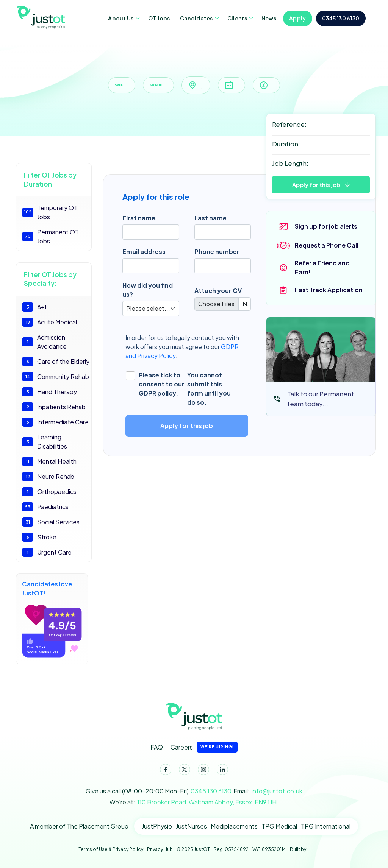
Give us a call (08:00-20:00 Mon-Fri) (159, 791)
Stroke (39, 537)
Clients (237, 18)
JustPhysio (157, 826)
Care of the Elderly (56, 362)
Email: (268, 791)
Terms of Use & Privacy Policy (111, 849)
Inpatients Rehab (54, 407)
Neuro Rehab (48, 477)
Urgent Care (47, 552)
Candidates (196, 18)
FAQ (157, 747)
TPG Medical (279, 826)
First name (139, 218)
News (269, 18)
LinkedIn (221, 771)
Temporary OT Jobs (50, 212)
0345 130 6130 (341, 18)
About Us (121, 18)
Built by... (300, 849)
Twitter (183, 771)
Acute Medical (49, 322)
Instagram (202, 771)
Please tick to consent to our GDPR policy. (189, 389)
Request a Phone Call (327, 245)
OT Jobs (159, 18)
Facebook (164, 771)
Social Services (51, 522)
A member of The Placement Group (79, 826)
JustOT (44, 17)
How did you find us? (148, 290)
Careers (204, 747)
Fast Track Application (329, 290)
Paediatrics (45, 507)
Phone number (217, 252)
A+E (35, 307)
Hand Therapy (49, 392)
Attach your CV (218, 291)
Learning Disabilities (45, 442)
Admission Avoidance (44, 342)
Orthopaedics (49, 492)
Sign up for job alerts (326, 226)
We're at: (194, 802)
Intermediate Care (55, 422)
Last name (210, 218)
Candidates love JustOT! (52, 619)
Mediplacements (234, 826)
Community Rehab (56, 377)
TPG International (326, 826)
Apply (298, 18)
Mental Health (49, 461)
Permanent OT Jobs (50, 236)
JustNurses (191, 826)
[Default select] (151, 309)
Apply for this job (316, 185)
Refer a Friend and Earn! (322, 267)
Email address (144, 252)
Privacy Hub (160, 849)
